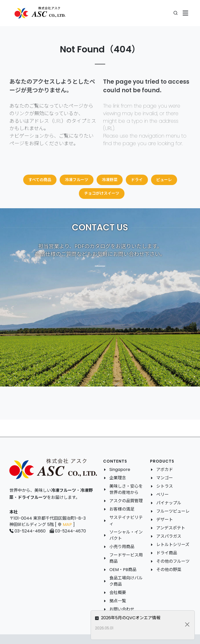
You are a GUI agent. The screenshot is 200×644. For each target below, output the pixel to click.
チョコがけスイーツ (102, 193)
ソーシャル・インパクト (126, 535)
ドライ (137, 180)
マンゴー (165, 478)
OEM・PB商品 (123, 570)
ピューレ (164, 180)
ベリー (162, 495)
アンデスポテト (171, 528)
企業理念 (118, 478)
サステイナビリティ (126, 521)
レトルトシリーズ (173, 545)
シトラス (165, 486)
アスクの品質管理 (126, 501)
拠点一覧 (118, 601)
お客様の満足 (122, 509)
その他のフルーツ (173, 561)
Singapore (120, 470)
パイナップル (169, 503)
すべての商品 (40, 180)
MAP (67, 525)
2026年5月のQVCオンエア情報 (163, 618)
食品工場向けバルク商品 (126, 581)
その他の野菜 (169, 570)
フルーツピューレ (173, 511)
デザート (165, 520)
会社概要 (118, 593)
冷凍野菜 (110, 180)
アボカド (165, 470)
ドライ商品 (167, 553)
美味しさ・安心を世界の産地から (126, 489)
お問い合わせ (122, 609)
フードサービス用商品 (126, 558)
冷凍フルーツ (77, 180)
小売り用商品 (122, 547)
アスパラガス (169, 536)
